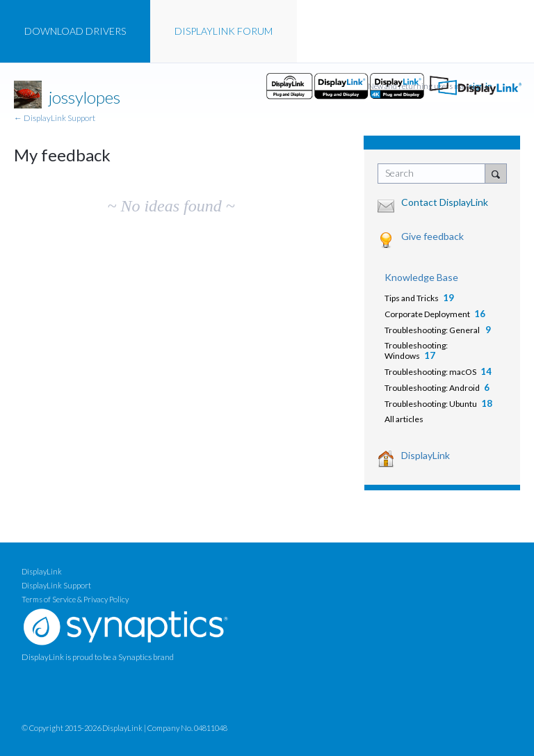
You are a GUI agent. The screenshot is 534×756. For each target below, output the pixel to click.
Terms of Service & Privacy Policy (75, 599)
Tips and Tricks (412, 298)
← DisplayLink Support (55, 118)
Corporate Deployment (427, 314)
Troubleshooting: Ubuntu (431, 404)
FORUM (224, 31)
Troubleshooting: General (433, 330)
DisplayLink (426, 455)
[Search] (496, 173)
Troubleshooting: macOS (430, 372)
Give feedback (432, 236)
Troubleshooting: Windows (416, 351)
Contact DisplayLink (445, 202)
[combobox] (435, 174)
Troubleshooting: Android (432, 388)
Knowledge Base (421, 277)
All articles (404, 419)
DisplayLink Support (56, 585)
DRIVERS (75, 31)
